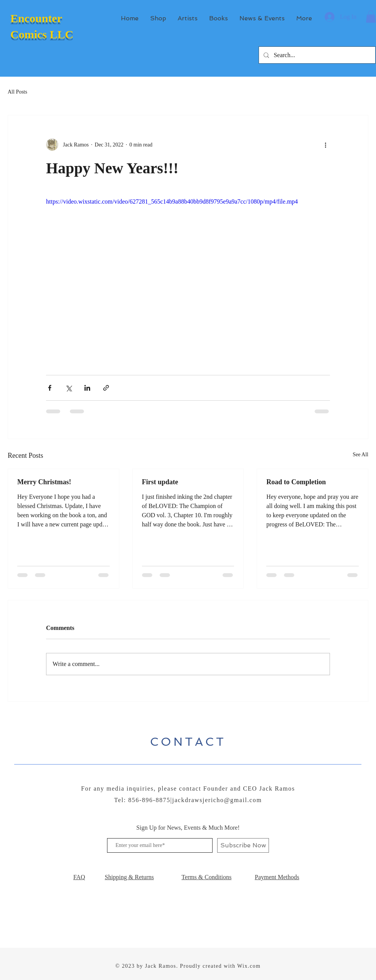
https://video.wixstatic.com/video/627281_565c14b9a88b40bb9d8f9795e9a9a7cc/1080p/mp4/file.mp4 (172, 201)
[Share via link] (106, 388)
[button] (371, 16)
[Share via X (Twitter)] (68, 388)
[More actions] (325, 145)
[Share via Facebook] (50, 388)
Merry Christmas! (44, 482)
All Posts (17, 92)
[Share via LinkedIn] (87, 388)
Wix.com (249, 966)
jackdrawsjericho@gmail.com (217, 800)
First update (160, 482)
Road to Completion (296, 482)
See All (360, 455)
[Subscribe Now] (243, 845)
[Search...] (316, 55)
